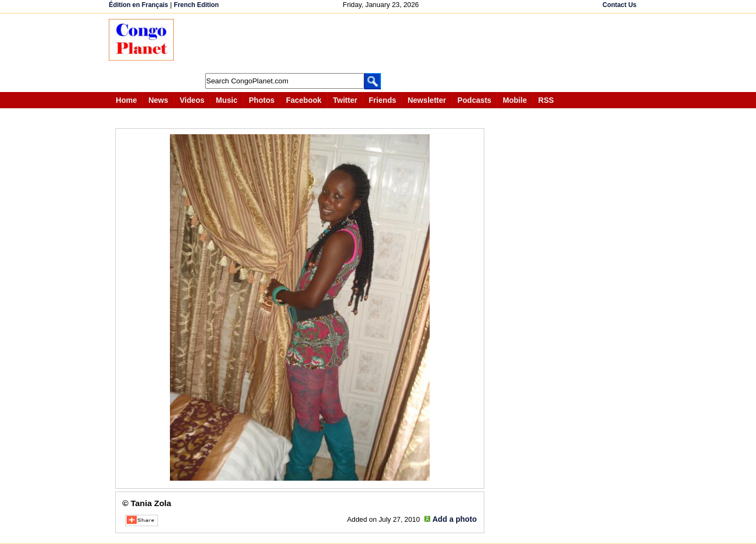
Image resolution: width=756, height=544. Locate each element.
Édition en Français (139, 5)
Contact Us (619, 5)
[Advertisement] (382, 43)
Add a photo (455, 519)
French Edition (196, 5)
